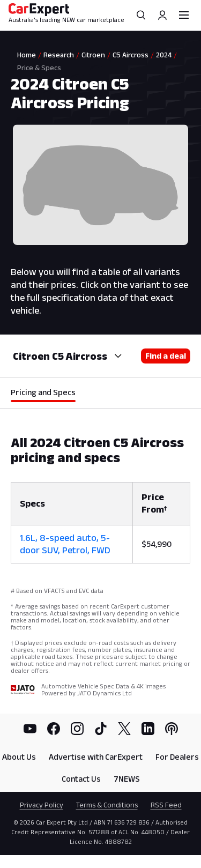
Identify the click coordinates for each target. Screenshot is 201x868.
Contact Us (81, 779)
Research (59, 55)
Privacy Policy (42, 805)
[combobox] (117, 356)
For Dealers (177, 757)
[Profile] (162, 15)
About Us (19, 757)
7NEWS (127, 779)
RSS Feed (166, 805)
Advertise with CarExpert (96, 757)
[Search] (141, 15)
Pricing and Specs (43, 392)
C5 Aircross (131, 55)
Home (27, 55)
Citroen (93, 55)
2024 (164, 55)
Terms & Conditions (107, 805)
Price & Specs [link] (39, 68)
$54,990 (157, 544)
